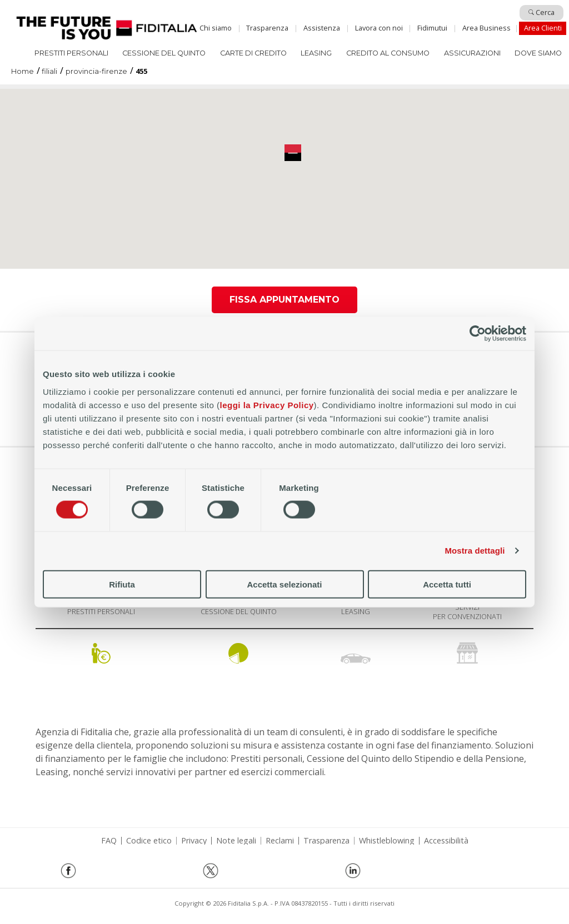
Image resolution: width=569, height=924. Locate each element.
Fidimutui (432, 28)
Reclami (280, 841)
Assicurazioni (472, 53)
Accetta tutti (447, 584)
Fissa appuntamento (284, 300)
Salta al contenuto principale (284, 13)
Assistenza (322, 28)
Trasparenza (267, 28)
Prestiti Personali (71, 53)
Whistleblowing (387, 841)
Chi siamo (216, 28)
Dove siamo (538, 53)
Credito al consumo (388, 53)
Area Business (486, 28)
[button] (293, 153)
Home (107, 28)
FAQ (109, 841)
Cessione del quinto (164, 53)
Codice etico (149, 841)
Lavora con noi (379, 28)
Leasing (316, 53)
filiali (49, 72)
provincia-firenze (96, 72)
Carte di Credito (253, 53)
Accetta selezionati (284, 584)
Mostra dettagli (475, 551)
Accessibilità (446, 841)
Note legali (236, 841)
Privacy (194, 841)
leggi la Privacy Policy (267, 405)
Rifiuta (122, 584)
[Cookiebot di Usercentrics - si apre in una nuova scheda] (478, 334)
